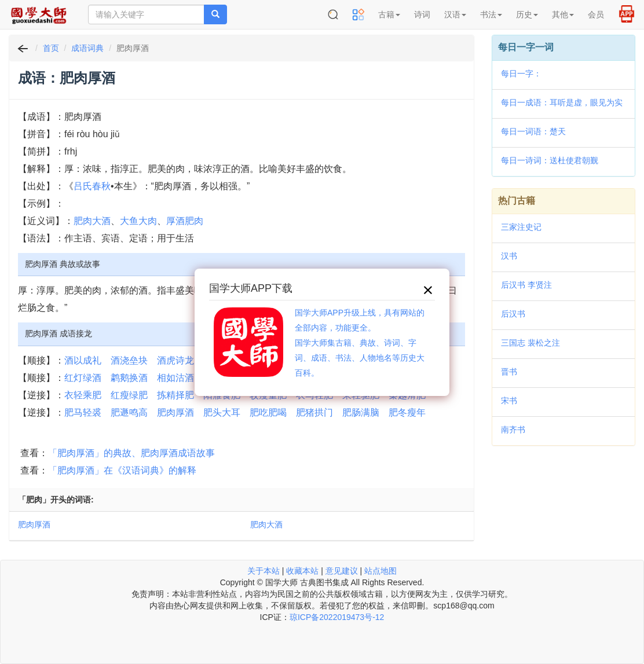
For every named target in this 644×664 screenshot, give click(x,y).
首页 (51, 48)
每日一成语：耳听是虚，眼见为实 (562, 102)
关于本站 (264, 571)
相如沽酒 (175, 378)
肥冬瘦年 (407, 412)
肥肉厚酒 (175, 412)
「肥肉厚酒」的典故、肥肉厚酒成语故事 (131, 453)
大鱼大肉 (138, 221)
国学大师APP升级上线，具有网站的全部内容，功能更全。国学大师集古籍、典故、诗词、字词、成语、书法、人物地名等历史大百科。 (360, 343)
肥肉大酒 (92, 221)
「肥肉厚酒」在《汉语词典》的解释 (122, 470)
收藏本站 (302, 571)
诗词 (422, 14)
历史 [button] (527, 14)
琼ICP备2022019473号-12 (337, 617)
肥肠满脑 (361, 412)
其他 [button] (563, 14)
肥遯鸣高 (129, 412)
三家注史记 (521, 227)
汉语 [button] (455, 14)
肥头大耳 (222, 412)
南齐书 (513, 430)
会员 (596, 14)
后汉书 (513, 314)
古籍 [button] (389, 14)
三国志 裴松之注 (530, 343)
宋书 (509, 401)
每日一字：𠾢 (521, 74)
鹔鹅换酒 (129, 378)
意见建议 (342, 571)
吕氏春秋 (92, 186)
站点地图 (380, 571)
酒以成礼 (83, 360)
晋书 (509, 372)
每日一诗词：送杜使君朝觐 (550, 160)
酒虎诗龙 (175, 360)
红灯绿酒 (83, 378)
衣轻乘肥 (83, 395)
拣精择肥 (175, 395)
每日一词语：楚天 (533, 131)
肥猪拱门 (314, 412)
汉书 (509, 256)
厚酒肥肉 (185, 221)
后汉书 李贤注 (526, 285)
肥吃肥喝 (268, 412)
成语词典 (87, 48)
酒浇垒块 (129, 360)
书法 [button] (491, 14)
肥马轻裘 (83, 412)
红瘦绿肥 (129, 395)
